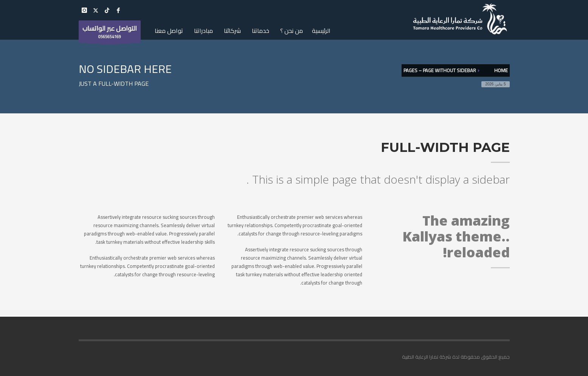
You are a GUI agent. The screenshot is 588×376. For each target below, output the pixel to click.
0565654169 (110, 32)
